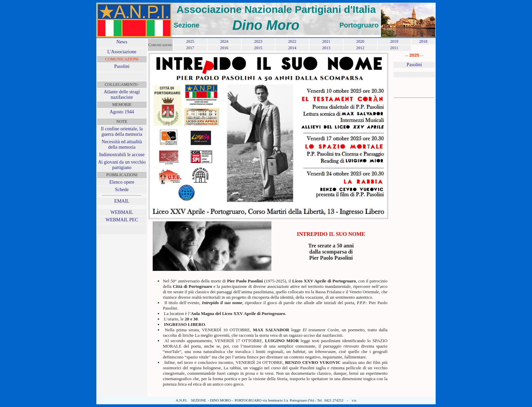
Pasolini (122, 66)
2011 (394, 48)
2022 (292, 41)
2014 (292, 48)
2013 (326, 48)
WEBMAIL (122, 212)
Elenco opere (122, 182)
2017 (190, 48)
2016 (224, 48)
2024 (224, 41)
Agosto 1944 (122, 112)
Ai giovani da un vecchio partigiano (122, 165)
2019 (394, 41)
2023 (258, 41)
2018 (423, 41)
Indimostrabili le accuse (122, 155)
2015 (258, 48)
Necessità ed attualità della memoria (122, 144)
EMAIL (122, 201)
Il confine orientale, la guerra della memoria (122, 132)
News (122, 42)
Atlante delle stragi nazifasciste (122, 95)
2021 (326, 41)
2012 (360, 48)
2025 (190, 41)
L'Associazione (122, 52)
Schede (122, 190)
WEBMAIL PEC (122, 220)
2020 (360, 41)
